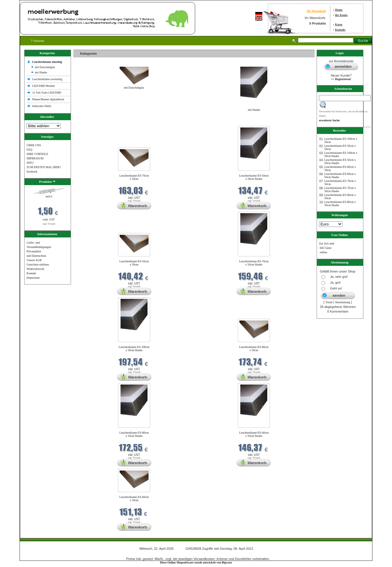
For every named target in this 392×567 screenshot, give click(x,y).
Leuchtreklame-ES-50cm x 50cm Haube (254, 177)
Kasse (339, 24)
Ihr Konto (341, 15)
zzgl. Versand (49, 224)
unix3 (49, 196)
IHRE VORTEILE (37, 154)
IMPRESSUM (35, 158)
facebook (32, 172)
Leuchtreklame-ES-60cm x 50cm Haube (254, 434)
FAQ (29, 150)
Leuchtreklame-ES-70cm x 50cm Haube (254, 263)
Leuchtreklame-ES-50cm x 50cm (134, 263)
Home (339, 10)
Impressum (33, 278)
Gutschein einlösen (38, 264)
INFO (30, 163)
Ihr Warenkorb (316, 11)
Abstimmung (343, 302)
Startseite (38, 41)
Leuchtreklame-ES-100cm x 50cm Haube (134, 349)
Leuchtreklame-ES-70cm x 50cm (134, 177)
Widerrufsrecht (35, 269)
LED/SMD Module (44, 86)
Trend (329, 302)
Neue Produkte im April (89, 122)
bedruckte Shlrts (42, 106)
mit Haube (41, 72)
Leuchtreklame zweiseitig (48, 79)
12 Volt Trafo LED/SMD (47, 93)
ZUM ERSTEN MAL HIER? (44, 167)
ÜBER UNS (34, 145)
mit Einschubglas (45, 67)
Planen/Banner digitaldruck (48, 99)
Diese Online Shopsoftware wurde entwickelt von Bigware (196, 562)
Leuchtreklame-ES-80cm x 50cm (254, 349)
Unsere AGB (34, 260)
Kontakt (340, 30)
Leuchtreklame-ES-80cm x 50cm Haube (134, 434)
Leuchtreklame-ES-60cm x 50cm (134, 499)
